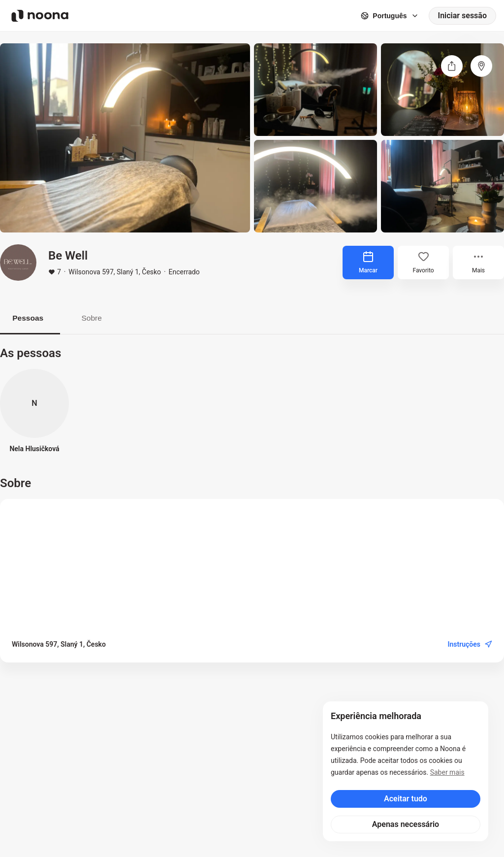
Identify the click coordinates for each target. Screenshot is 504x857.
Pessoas (30, 318)
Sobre (98, 318)
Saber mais (447, 772)
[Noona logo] (40, 16)
